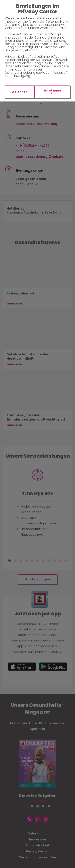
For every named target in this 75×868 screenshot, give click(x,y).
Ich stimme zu (52, 92)
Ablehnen (20, 92)
